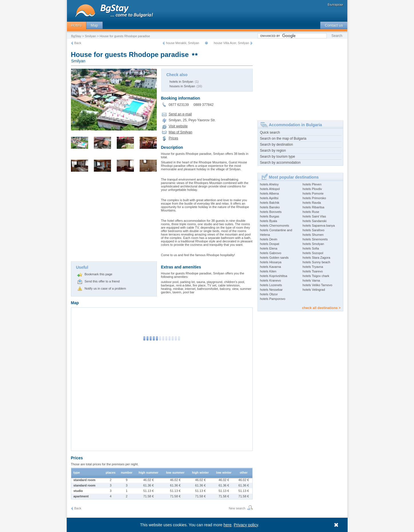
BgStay (76, 36)
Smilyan (91, 36)
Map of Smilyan (181, 132)
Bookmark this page (99, 274)
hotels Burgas (270, 216)
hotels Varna (311, 280)
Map (94, 25)
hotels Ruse (311, 212)
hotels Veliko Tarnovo (318, 285)
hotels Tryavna (313, 267)
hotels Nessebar (272, 290)
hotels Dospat (270, 244)
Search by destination (277, 145)
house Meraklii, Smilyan (183, 43)
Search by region (273, 151)
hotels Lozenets (271, 285)
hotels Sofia (311, 248)
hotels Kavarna (271, 267)
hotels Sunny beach (317, 262)
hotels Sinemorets (315, 239)
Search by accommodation (280, 163)
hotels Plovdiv (312, 189)
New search (237, 508)
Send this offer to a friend (102, 281)
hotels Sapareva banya (319, 226)
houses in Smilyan (182, 86)
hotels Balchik (270, 203)
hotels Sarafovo (314, 230)
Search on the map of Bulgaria (283, 139)
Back (78, 43)
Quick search (270, 132)
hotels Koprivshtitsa (274, 276)
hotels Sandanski (315, 221)
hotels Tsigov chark (316, 276)
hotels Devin (269, 239)
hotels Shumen (313, 235)
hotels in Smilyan (182, 82)
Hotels (77, 25)
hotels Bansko (270, 207)
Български (335, 5)
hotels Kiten (268, 271)
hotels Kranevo (271, 280)
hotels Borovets (271, 212)
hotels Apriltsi (269, 198)
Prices (174, 138)
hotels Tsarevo (313, 271)
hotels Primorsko (314, 198)
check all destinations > (321, 308)
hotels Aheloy (269, 184)
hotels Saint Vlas (314, 216)
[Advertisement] (114, 218)
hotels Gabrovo (271, 253)
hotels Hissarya (271, 262)
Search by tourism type (278, 157)
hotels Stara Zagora (317, 258)
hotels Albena (270, 193)
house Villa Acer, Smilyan (231, 43)
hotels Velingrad (314, 290)
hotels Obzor (269, 294)
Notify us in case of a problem (105, 288)
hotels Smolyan (313, 244)
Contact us (334, 25)
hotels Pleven (312, 184)
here (227, 525)
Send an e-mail (180, 114)
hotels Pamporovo (273, 299)
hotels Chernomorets (275, 226)
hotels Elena (269, 248)
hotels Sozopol (313, 253)
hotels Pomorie (313, 193)
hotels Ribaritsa (314, 207)
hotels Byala (269, 221)
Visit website (178, 126)
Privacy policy (246, 525)
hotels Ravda (312, 203)
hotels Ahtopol (270, 189)
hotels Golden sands (274, 258)
